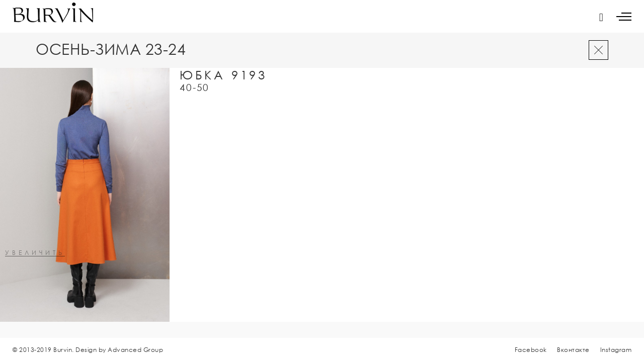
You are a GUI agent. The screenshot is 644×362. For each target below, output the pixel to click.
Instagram (616, 350)
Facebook (531, 350)
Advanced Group (135, 350)
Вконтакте (573, 350)
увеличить (35, 253)
